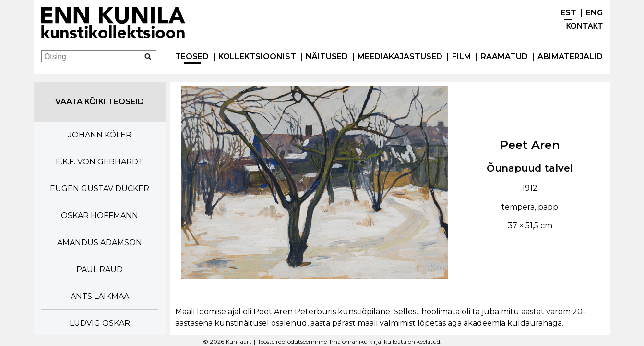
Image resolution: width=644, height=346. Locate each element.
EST (568, 13)
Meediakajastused (400, 56)
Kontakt (584, 26)
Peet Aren (530, 145)
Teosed (192, 56)
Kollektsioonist (257, 56)
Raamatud (504, 56)
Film (462, 56)
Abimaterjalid (570, 56)
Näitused (327, 56)
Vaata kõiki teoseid (100, 102)
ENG (594, 13)
